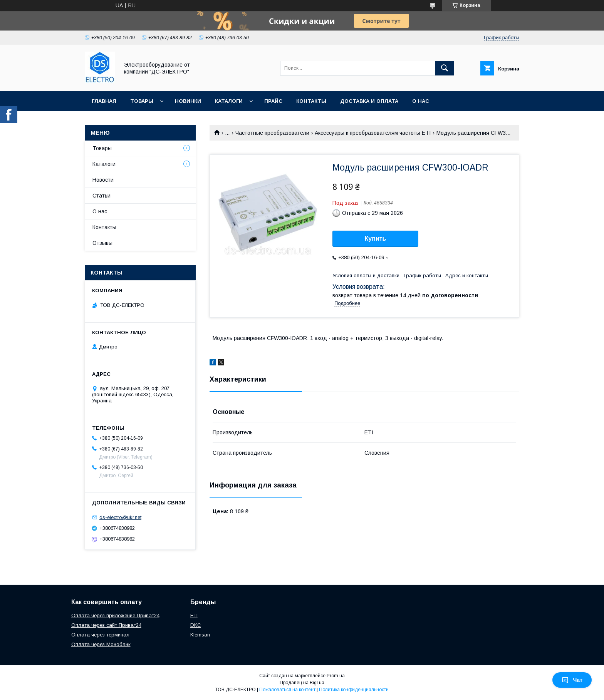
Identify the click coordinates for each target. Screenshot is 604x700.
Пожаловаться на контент (287, 690)
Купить (376, 239)
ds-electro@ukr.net (120, 517)
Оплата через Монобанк (101, 644)
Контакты (311, 101)
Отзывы (102, 243)
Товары (142, 101)
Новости (103, 180)
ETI (194, 615)
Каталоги (229, 101)
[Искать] (445, 68)
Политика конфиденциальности (354, 690)
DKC (196, 625)
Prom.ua (336, 676)
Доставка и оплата (369, 101)
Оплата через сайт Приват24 (106, 625)
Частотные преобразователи (272, 133)
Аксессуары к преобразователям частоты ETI (373, 133)
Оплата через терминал (100, 635)
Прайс (273, 101)
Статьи (102, 196)
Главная (104, 101)
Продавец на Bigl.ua (302, 683)
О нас (421, 101)
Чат (572, 680)
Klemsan (200, 635)
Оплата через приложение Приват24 (115, 615)
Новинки (188, 101)
